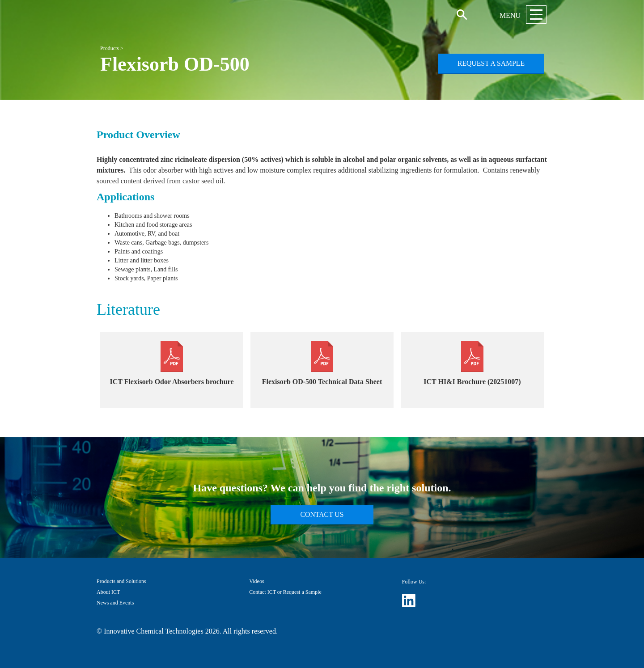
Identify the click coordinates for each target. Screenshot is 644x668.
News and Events (115, 603)
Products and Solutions (121, 581)
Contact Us (322, 514)
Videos (256, 581)
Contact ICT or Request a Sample (285, 592)
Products (110, 48)
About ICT (108, 592)
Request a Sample (491, 63)
